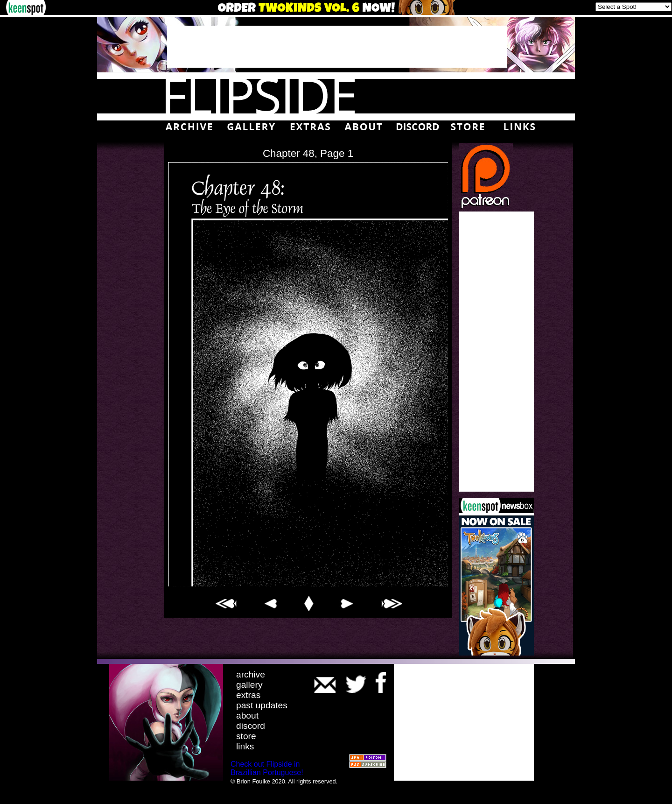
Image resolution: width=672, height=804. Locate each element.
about (247, 716)
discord (251, 726)
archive (251, 674)
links (245, 746)
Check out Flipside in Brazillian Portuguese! (267, 768)
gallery (249, 685)
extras (248, 695)
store (246, 736)
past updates (262, 705)
